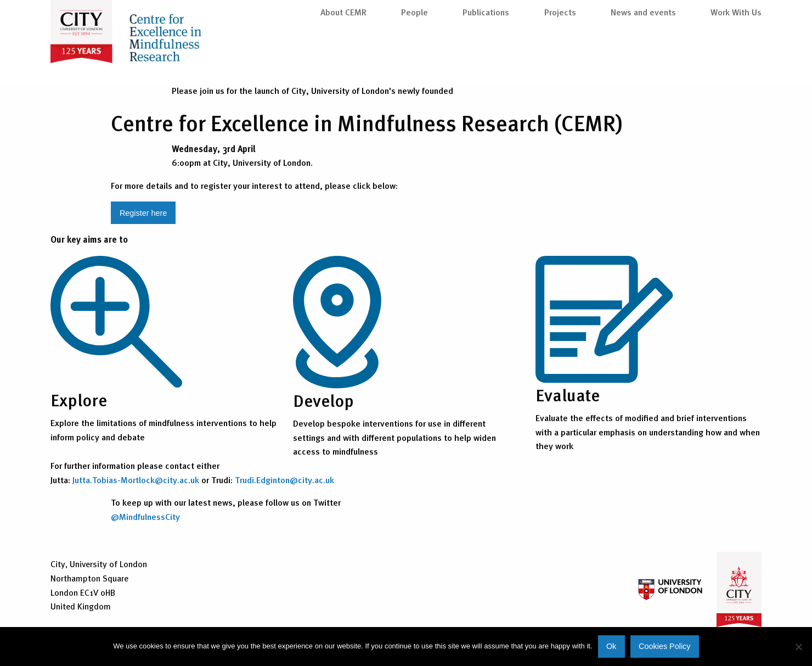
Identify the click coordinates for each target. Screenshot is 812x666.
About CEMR (343, 56)
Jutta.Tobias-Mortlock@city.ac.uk (136, 480)
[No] (798, 647)
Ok (611, 646)
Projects (560, 56)
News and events (643, 56)
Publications (486, 56)
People (415, 56)
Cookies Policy (664, 646)
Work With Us (736, 56)
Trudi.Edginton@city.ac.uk (284, 480)
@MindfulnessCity (145, 517)
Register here (143, 213)
